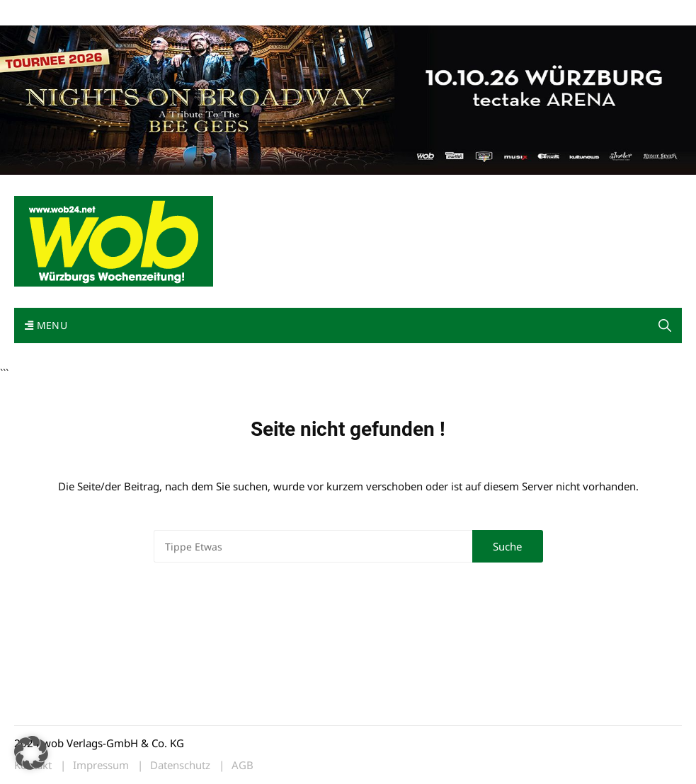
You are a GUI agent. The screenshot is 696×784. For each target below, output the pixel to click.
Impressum (224, 13)
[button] (665, 325)
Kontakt (176, 13)
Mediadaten (40, 13)
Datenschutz (180, 765)
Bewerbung (279, 13)
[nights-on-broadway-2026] (348, 98)
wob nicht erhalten (112, 13)
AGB (243, 765)
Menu (46, 325)
